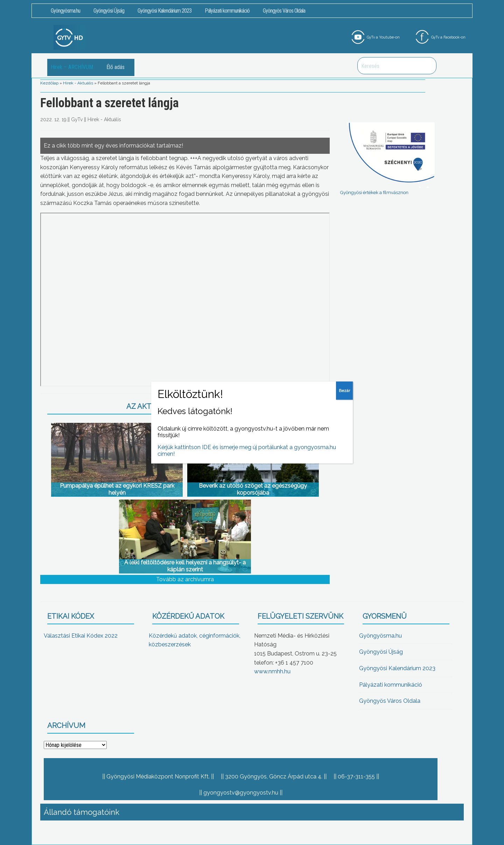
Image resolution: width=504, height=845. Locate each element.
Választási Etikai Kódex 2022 (81, 636)
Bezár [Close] (344, 391)
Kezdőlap (49, 83)
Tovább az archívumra (185, 579)
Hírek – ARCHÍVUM (72, 67)
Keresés (427, 66)
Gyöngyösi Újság (109, 11)
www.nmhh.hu (272, 671)
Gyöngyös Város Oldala (284, 11)
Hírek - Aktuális (78, 83)
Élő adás (115, 67)
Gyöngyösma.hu (65, 11)
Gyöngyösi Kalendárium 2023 (164, 11)
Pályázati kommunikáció (227, 11)
